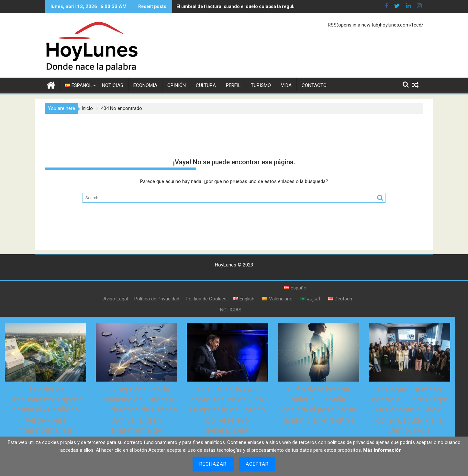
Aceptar (257, 464)
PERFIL (233, 85)
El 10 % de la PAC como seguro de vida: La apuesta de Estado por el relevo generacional (227, 410)
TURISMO (261, 85)
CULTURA (206, 85)
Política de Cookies (206, 299)
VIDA (286, 85)
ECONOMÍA (145, 85)
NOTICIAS (113, 85)
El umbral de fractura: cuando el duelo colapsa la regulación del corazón (228, 6)
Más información (382, 450)
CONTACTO (314, 85)
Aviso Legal (116, 299)
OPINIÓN (177, 85)
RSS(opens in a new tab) (354, 25)
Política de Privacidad (157, 299)
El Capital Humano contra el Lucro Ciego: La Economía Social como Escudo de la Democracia (409, 410)
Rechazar (213, 464)
